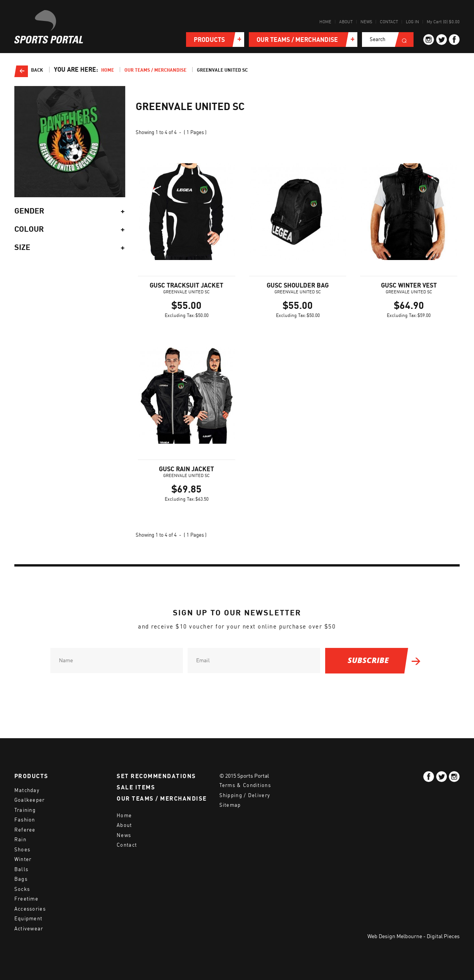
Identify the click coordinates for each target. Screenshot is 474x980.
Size (70, 248)
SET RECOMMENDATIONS (156, 776)
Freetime (26, 899)
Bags (21, 879)
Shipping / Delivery (245, 795)
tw (441, 40)
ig (429, 40)
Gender (70, 211)
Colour (70, 229)
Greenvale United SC (222, 70)
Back (37, 70)
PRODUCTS (31, 776)
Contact (389, 22)
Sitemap (230, 805)
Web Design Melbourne (395, 936)
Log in (412, 22)
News (366, 22)
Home (325, 22)
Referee (25, 830)
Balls (22, 869)
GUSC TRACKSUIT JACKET (186, 286)
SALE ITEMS (136, 787)
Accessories (30, 909)
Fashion (25, 820)
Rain (20, 840)
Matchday (27, 790)
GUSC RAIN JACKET (186, 469)
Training (25, 810)
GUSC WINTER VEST (409, 286)
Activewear (29, 929)
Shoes (22, 850)
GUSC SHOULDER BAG (298, 286)
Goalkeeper (30, 800)
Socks (22, 889)
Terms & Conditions (245, 785)
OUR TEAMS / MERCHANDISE (162, 799)
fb (454, 40)
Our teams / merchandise (155, 70)
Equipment (28, 919)
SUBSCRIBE (368, 660)
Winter (23, 859)
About (346, 22)
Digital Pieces (443, 936)
